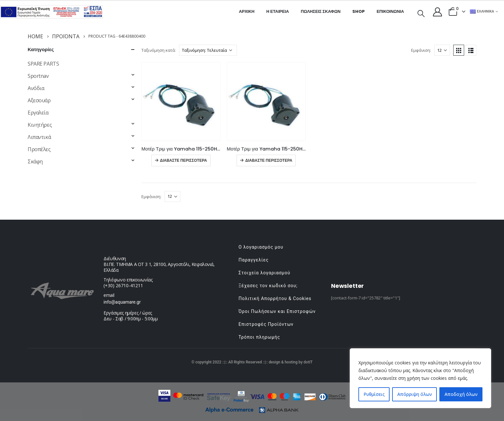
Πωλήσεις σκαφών (321, 11)
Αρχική (247, 11)
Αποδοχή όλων (461, 394)
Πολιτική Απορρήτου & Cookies (275, 298)
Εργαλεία (38, 113)
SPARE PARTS (43, 64)
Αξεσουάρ (39, 100)
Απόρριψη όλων (415, 394)
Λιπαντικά (39, 137)
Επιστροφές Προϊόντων (266, 324)
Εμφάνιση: (421, 50)
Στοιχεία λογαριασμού (264, 273)
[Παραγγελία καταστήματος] (208, 50)
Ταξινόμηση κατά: (159, 50)
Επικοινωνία (390, 11)
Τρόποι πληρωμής (259, 337)
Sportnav (38, 76)
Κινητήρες (40, 125)
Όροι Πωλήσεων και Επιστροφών (277, 311)
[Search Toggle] (421, 13)
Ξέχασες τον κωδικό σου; (268, 286)
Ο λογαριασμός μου (261, 247)
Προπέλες (39, 149)
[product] (181, 102)
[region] (420, 378)
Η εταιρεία (278, 11)
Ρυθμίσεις (374, 394)
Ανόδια (36, 88)
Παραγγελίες (254, 260)
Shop (358, 11)
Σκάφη (35, 161)
